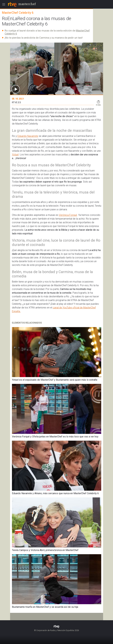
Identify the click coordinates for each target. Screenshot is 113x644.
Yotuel (15, 155)
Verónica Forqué (68, 215)
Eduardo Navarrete (28, 136)
